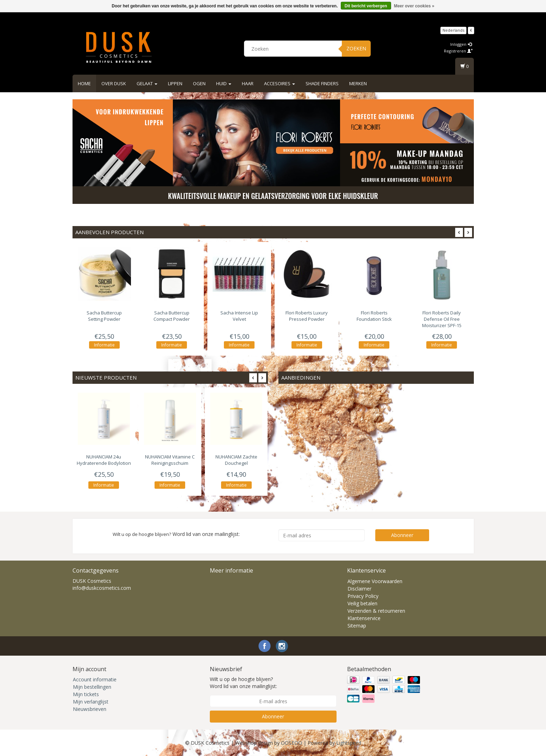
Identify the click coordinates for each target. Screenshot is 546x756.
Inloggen (461, 44)
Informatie (104, 345)
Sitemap (357, 626)
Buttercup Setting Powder (104, 316)
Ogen (199, 83)
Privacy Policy (363, 596)
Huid (224, 83)
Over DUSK (114, 83)
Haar (248, 83)
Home (84, 83)
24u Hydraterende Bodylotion (104, 460)
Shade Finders (322, 83)
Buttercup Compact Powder (172, 316)
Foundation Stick (374, 316)
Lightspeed (349, 743)
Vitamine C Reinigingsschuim (170, 460)
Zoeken (356, 48)
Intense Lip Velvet (239, 316)
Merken (358, 83)
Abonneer (402, 535)
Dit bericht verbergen (366, 6)
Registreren (458, 51)
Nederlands (453, 30)
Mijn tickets (86, 694)
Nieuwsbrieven (90, 709)
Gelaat (147, 83)
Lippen (175, 83)
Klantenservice (364, 618)
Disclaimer (359, 589)
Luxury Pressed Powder (307, 316)
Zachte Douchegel (236, 460)
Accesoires (280, 83)
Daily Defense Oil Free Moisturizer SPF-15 (442, 319)
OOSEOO (291, 743)
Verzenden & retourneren (376, 611)
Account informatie (95, 679)
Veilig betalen (362, 603)
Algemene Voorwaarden (375, 581)
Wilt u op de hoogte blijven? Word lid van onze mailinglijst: (243, 683)
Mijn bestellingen (92, 687)
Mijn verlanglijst (91, 702)
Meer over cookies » (414, 6)
